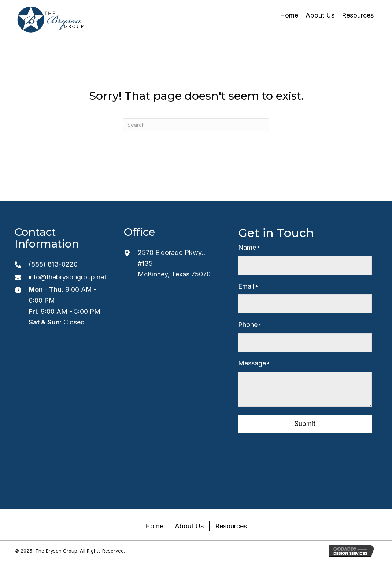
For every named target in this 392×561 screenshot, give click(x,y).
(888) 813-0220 (53, 264)
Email (248, 287)
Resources (231, 526)
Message (254, 363)
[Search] (196, 125)
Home (154, 526)
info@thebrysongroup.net (67, 277)
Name (249, 248)
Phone (250, 325)
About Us (189, 526)
